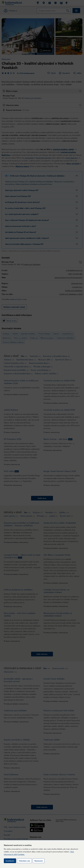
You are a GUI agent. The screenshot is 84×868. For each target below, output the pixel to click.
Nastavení (39, 861)
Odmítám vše (24, 861)
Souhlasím (10, 861)
